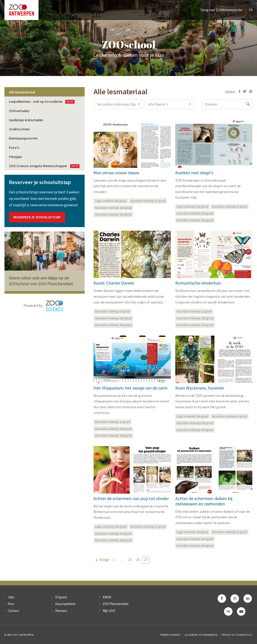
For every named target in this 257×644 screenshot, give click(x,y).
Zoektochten (19, 129)
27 (146, 560)
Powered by (44, 306)
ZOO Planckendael (115, 604)
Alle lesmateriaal (22, 92)
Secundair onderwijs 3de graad (113, 214)
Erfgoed (61, 597)
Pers (11, 604)
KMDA (107, 597)
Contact (13, 611)
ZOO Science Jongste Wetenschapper (44, 166)
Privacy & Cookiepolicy (237, 635)
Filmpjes (15, 157)
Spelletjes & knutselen (26, 120)
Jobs (11, 597)
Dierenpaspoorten (23, 138)
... (122, 560)
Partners (61, 611)
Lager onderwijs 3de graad (111, 201)
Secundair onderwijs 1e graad (148, 201)
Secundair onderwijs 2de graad (113, 208)
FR (251, 10)
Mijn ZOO (109, 611)
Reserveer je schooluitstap (37, 217)
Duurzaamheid (65, 604)
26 (138, 560)
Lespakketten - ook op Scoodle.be (42, 101)
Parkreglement (170, 635)
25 (130, 560)
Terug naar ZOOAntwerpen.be (221, 10)
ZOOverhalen (19, 111)
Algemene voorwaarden (201, 635)
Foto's (14, 148)
